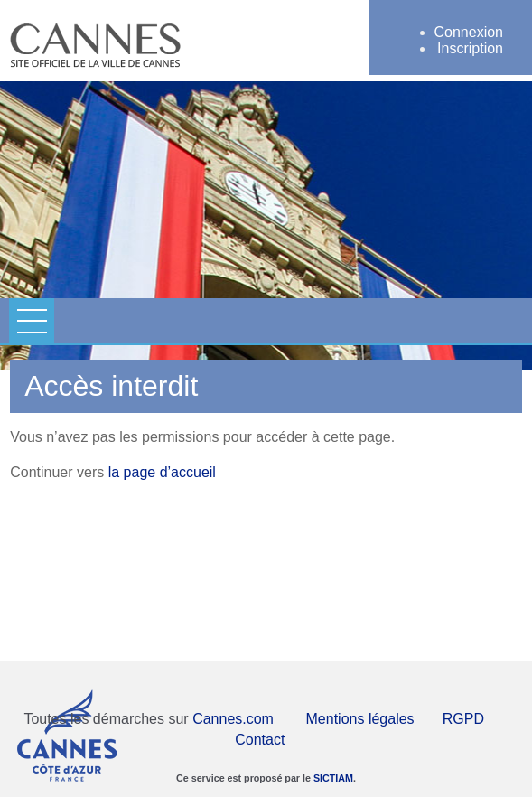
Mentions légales (360, 719)
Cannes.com (233, 719)
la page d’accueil (162, 472)
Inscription (470, 48)
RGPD (463, 719)
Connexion (469, 32)
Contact (260, 740)
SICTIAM (333, 778)
